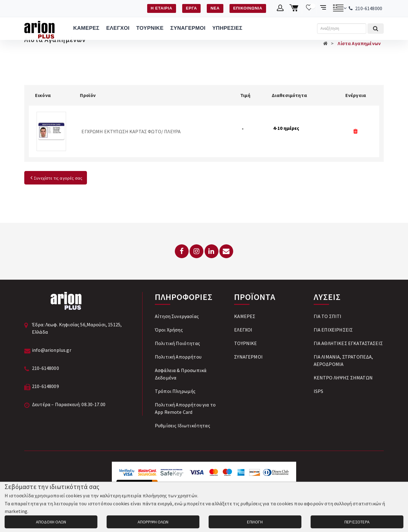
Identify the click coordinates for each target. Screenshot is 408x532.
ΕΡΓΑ (191, 8)
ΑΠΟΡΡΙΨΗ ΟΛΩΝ (153, 522)
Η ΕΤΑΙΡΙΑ (162, 8)
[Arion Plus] (39, 29)
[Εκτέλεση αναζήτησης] (376, 29)
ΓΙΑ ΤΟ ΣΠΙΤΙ (328, 316)
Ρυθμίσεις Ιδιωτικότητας (182, 425)
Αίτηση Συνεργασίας (177, 316)
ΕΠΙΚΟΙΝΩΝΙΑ (248, 8)
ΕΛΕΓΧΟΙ (118, 28)
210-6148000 (369, 8)
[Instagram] (196, 251)
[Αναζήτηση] (342, 29)
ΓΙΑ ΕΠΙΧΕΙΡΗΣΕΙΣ (333, 330)
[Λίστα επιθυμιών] (309, 8)
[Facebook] (182, 251)
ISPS (319, 391)
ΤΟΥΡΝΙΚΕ (150, 28)
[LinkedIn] (212, 251)
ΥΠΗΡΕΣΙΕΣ (227, 28)
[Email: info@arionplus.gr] (226, 251)
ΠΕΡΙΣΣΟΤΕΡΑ (357, 522)
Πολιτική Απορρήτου (178, 357)
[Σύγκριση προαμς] (324, 8)
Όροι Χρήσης (169, 330)
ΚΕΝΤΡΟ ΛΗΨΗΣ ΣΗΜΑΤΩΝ (343, 378)
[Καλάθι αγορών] (295, 8)
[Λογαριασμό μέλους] (280, 8)
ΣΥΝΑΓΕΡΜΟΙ (188, 28)
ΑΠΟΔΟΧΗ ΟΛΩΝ (51, 522)
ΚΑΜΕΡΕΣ (86, 28)
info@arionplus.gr (52, 350)
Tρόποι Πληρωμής (175, 391)
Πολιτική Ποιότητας (177, 343)
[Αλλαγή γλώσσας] (340, 8)
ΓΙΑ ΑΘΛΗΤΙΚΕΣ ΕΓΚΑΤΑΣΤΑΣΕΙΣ (348, 343)
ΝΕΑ (215, 8)
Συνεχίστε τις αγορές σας (56, 178)
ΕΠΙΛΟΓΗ (255, 522)
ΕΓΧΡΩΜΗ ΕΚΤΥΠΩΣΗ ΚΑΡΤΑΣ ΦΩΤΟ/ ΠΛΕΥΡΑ (131, 131)
